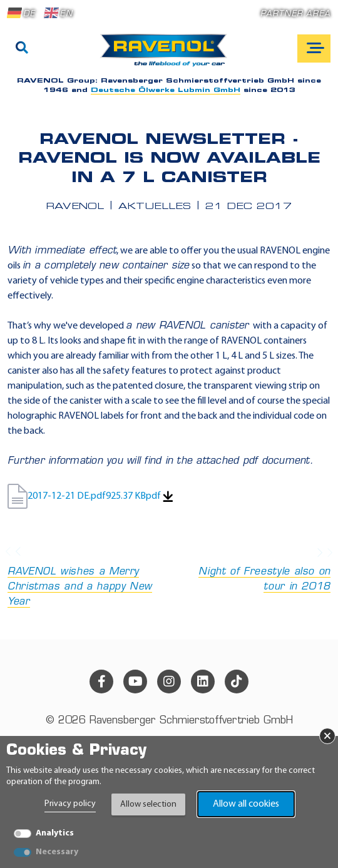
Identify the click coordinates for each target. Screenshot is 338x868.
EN (58, 13)
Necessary (57, 852)
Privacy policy (70, 804)
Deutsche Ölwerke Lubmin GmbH (166, 90)
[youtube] (135, 682)
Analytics (55, 833)
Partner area (295, 14)
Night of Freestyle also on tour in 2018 (253, 570)
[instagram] (169, 682)
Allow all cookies (246, 804)
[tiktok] (237, 682)
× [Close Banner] (327, 736)
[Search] (22, 49)
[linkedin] (203, 682)
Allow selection (148, 804)
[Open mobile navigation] (314, 49)
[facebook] (101, 682)
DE (21, 13)
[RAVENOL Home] (167, 55)
